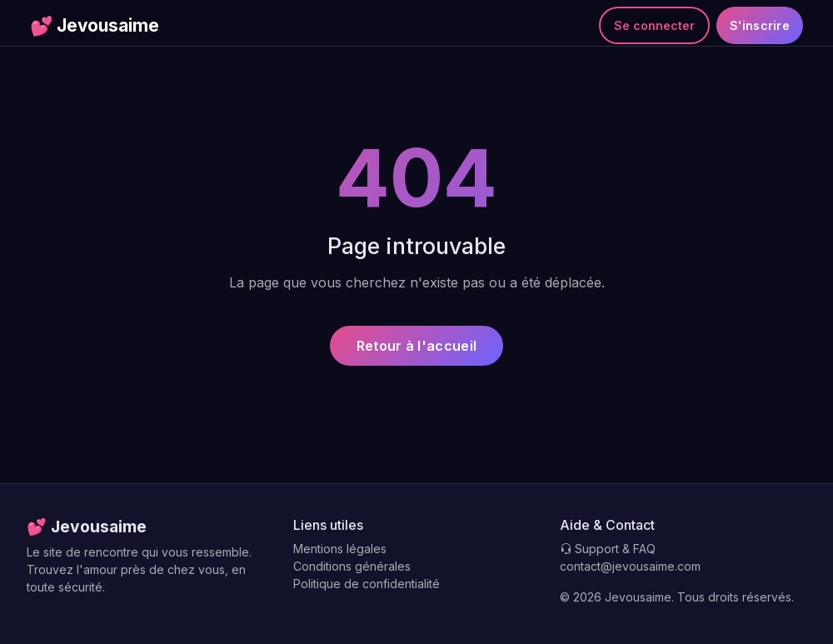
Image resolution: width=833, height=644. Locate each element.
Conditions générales (352, 566)
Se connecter (654, 25)
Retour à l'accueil (416, 346)
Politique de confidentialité (367, 584)
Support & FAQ (608, 549)
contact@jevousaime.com (630, 566)
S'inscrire (760, 25)
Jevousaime (95, 26)
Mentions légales (340, 549)
